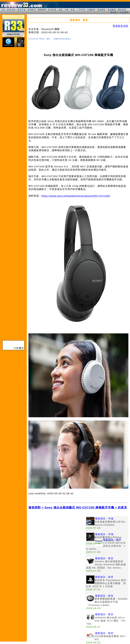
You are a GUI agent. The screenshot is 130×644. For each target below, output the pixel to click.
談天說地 (52, 10)
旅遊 (60, 10)
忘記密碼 (124, 12)
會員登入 (114, 12)
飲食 (73, 10)
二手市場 (81, 10)
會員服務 (112, 10)
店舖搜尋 (91, 10)
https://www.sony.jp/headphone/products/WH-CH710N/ (76, 196)
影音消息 (11, 10)
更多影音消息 (121, 26)
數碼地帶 (42, 10)
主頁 (3, 10)
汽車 (67, 10)
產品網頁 (101, 10)
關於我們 (122, 10)
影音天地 (21, 10)
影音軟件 (32, 10)
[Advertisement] (30, 546)
